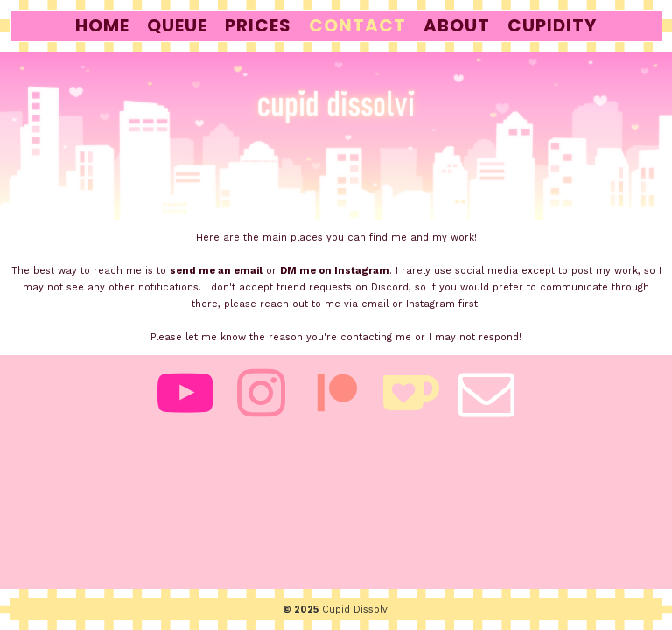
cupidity (552, 25)
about (457, 25)
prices (258, 25)
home (102, 25)
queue (177, 25)
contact (357, 25)
